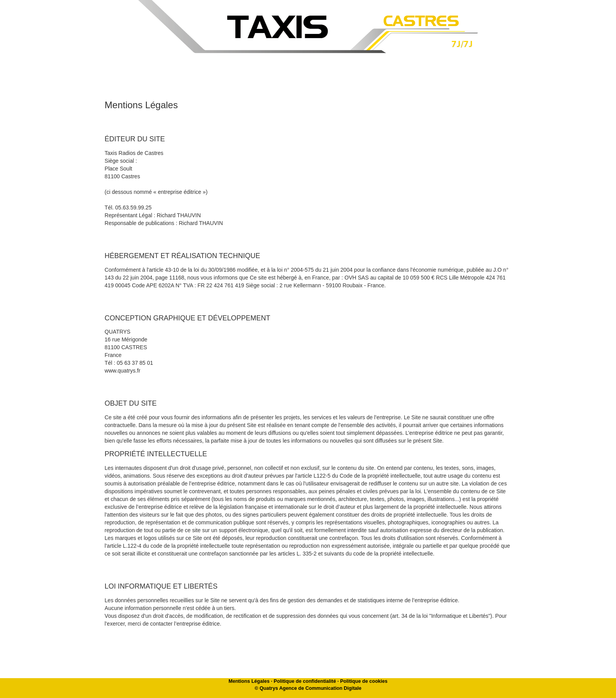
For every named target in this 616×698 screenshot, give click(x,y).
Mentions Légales (249, 681)
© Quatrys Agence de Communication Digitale (308, 688)
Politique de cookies (364, 681)
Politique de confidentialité (305, 681)
